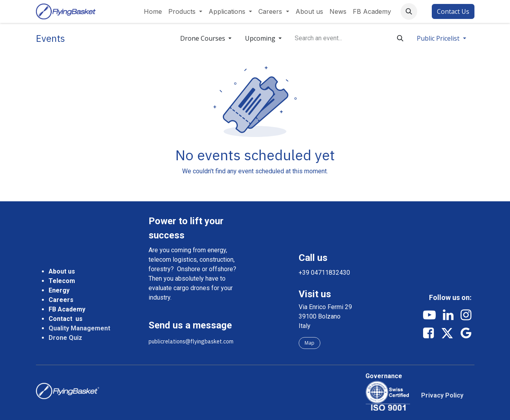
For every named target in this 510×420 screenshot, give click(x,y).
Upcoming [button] (261, 38)
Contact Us (453, 11)
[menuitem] (153, 11)
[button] (409, 11)
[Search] (400, 38)
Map (310, 343)
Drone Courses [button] (203, 38)
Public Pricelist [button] (439, 38)
